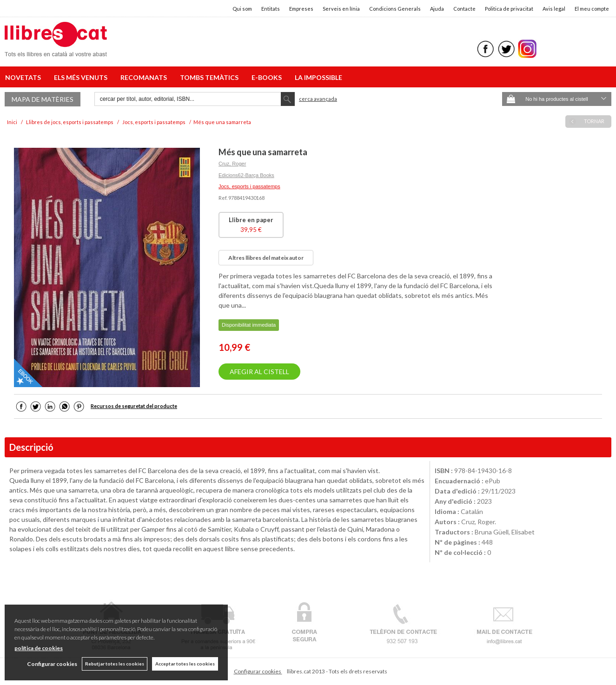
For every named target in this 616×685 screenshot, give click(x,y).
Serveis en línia (341, 9)
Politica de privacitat (509, 9)
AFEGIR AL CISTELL (259, 372)
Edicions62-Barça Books (246, 175)
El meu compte (592, 9)
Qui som (242, 9)
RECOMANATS (145, 77)
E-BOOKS (268, 77)
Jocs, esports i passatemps (249, 186)
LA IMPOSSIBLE (318, 77)
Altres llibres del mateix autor (266, 258)
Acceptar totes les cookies (185, 664)
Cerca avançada (318, 99)
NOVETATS (24, 77)
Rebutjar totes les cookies (115, 664)
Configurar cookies (258, 671)
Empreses (301, 9)
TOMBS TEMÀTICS (211, 77)
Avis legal (554, 9)
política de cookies (39, 648)
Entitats (271, 9)
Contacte (464, 9)
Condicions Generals (395, 9)
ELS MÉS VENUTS (82, 77)
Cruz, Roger (232, 164)
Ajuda (437, 9)
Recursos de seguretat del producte (134, 406)
